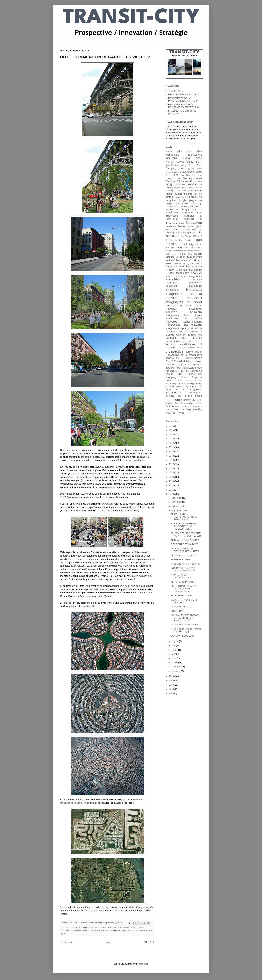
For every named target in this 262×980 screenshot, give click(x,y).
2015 (172, 473)
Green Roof (189, 203)
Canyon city (184, 169)
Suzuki (199, 380)
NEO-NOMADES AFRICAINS (185, 564)
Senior (192, 374)
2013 (172, 481)
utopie (187, 400)
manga (199, 248)
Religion (198, 352)
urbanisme (142, 930)
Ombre (199, 328)
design (169, 184)
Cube (179, 181)
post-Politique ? (191, 344)
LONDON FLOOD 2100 (182, 636)
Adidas (169, 152)
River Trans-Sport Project (189, 368)
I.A (201, 209)
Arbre (199, 151)
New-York (107, 927)
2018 (172, 460)
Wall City (192, 407)
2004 (172, 689)
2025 (172, 430)
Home (108, 942)
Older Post (149, 942)
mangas (169, 251)
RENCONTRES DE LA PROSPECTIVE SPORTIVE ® (183, 100)
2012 (172, 485)
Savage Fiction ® (176, 374)
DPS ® (190, 185)
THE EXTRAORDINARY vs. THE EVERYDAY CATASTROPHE (185, 589)
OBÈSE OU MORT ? (181, 607)
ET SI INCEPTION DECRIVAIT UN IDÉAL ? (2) (186, 630)
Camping (171, 168)
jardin (199, 226)
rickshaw (170, 368)
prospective (99, 930)
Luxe (192, 248)
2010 (172, 494)
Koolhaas (186, 230)
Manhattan (107, 504)
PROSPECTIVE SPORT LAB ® (184, 95)
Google (183, 200)
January (176, 671)
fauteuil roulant (194, 191)
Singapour (197, 377)
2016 (172, 469)
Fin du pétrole (85, 927)
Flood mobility (181, 197)
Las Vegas (186, 236)
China (175, 175)
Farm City (74, 927)
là (131, 510)
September (177, 511)
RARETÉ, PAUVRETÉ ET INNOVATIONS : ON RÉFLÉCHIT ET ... (184, 526)
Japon (191, 226)
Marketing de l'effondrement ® (188, 251)
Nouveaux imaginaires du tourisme (184, 306)
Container (170, 181)
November (177, 502)
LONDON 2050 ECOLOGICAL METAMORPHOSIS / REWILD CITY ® (186, 618)
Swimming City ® (174, 383)
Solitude (176, 380)
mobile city (97, 927)
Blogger (144, 964)
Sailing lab (196, 371)
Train (200, 387)
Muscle (198, 260)
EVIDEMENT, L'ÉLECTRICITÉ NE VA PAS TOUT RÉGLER (186, 535)
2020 (172, 451)
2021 (172, 447)
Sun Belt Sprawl (98, 589)
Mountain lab (184, 260)
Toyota (193, 387)
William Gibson (172, 413)
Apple (189, 152)
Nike (168, 276)
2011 (172, 490)
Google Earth (173, 203)
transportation (174, 393)
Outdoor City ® (176, 331)
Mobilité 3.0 (172, 257)
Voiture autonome (176, 406)
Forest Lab (196, 197)
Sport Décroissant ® (188, 380)
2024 (172, 435)
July (174, 645)
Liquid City (187, 244)
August (175, 641)
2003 (172, 693)
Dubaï (168, 188)
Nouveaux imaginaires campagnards (128, 927)
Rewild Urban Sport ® (188, 365)
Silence (184, 377)
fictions (188, 194)
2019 (172, 456)
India (183, 223)
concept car (173, 178)
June (174, 650)
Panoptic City (176, 338)
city (182, 175)
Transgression (195, 389)
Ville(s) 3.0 (172, 403)
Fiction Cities (174, 194)
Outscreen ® (196, 332)
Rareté (189, 352)
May (174, 654)
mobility (185, 257)
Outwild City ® (175, 335)
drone (199, 184)
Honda (180, 207)
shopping (171, 377)
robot (169, 371)
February (176, 667)
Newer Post (67, 942)
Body (190, 162)
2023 (172, 439)
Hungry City (189, 209)
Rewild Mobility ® (184, 361)
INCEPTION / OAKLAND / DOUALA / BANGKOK (184, 569)
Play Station (188, 341)
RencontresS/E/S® (185, 358)
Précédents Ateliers (176, 348)
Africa (179, 151)
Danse (186, 181)
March (175, 663)
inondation (171, 226)
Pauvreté (197, 338)
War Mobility (194, 409)
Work (182, 413)
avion (199, 158)
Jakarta (181, 226)
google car (196, 200)
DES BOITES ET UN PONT (184, 544)
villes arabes (187, 403)
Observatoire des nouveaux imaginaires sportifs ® (184, 327)
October (176, 506)
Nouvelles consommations (184, 322)
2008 (172, 681)
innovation (194, 223)
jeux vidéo (172, 229)
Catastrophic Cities (191, 172)
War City (179, 409)
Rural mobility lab (113, 930)
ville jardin (197, 400)
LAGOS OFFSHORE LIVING (185, 625)
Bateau (180, 162)
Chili (167, 175)
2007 (172, 685)
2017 (172, 464)
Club (200, 175)
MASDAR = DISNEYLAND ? (185, 540)
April (174, 658)
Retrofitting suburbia (141, 907)
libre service (185, 240)
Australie (187, 158)
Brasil (199, 165)
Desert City (196, 181)
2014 (172, 477)
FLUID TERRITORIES (182, 596)
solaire (168, 380)
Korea (195, 230)
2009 (172, 676)
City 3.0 (191, 175)
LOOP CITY (177, 611)
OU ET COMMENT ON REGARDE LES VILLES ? (185, 550)
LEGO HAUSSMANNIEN (183, 582)
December (177, 498)
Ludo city (182, 247)
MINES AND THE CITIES (183, 555)
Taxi (172, 387)
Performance (173, 341)
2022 (172, 443)
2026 (172, 426)
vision (199, 403)
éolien (171, 191)
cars (176, 172)
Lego (194, 236)
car (193, 169)
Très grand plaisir (189, 396)
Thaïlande (179, 387)
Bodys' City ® (188, 165)
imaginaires (172, 213)
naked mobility (173, 263)
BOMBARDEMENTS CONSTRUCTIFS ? (182, 576)
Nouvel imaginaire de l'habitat (184, 317)
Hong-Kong (190, 207)
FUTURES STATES (181, 560)
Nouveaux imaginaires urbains (184, 314)
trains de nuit (175, 389)
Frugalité (171, 200)
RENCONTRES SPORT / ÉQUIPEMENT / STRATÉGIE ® (184, 106)
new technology (179, 273)
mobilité (198, 254)
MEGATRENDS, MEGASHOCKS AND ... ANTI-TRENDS (184, 517)
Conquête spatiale (192, 178)
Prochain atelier (195, 348)
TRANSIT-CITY (176, 91)
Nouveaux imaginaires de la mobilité (77, 930)
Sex (200, 374)
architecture (172, 155)
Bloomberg (80, 510)
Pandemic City (194, 335)
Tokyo (186, 387)
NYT (125, 586)
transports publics (129, 930)
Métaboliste (171, 254)
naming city (188, 263)
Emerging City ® (179, 188)
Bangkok (170, 162)
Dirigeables (180, 185)
